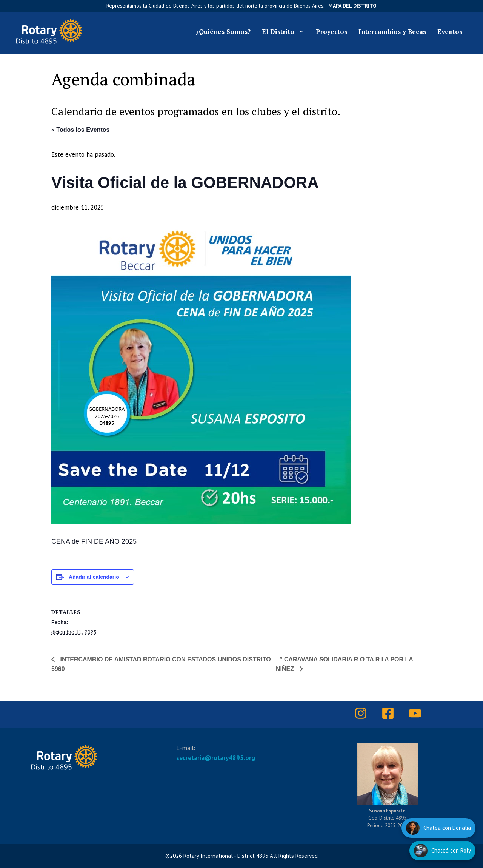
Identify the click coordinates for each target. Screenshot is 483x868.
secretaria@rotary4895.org (216, 758)
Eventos (450, 32)
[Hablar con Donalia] (438, 828)
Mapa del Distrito (352, 6)
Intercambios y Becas (392, 32)
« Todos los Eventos (80, 130)
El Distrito (286, 32)
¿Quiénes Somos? (223, 32)
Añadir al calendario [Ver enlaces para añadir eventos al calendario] (94, 577)
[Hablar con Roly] (442, 851)
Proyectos (331, 32)
